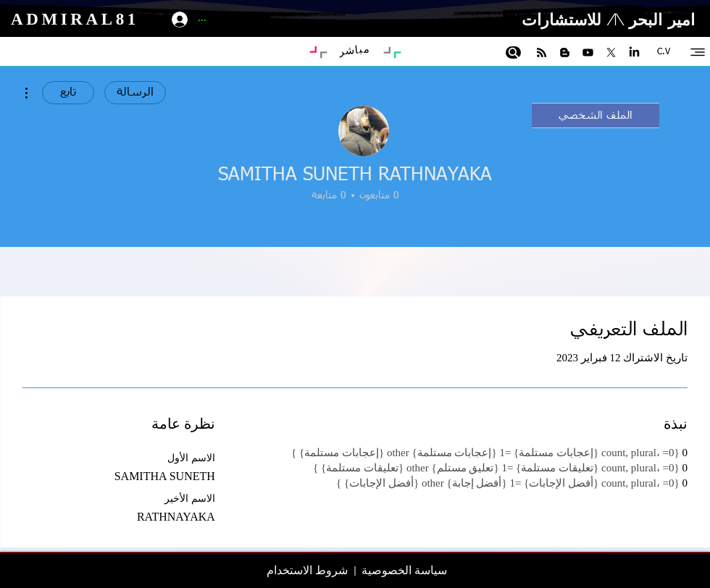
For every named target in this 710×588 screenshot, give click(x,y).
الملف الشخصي (596, 115)
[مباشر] (354, 50)
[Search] (513, 52)
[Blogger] (565, 52)
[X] (611, 52)
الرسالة (135, 93)
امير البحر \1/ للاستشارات (608, 19)
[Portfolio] (314, 51)
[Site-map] (698, 52)
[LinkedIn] (634, 52)
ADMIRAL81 (72, 19)
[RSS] (542, 52)
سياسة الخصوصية (404, 570)
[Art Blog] (396, 54)
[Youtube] (588, 52)
